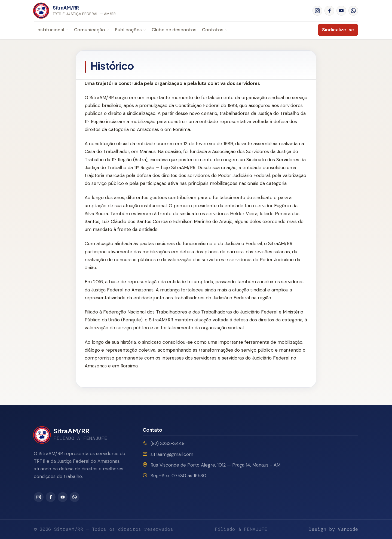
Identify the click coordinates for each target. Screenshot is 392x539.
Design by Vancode (333, 529)
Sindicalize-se (338, 30)
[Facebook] (329, 11)
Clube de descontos (174, 30)
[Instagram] (317, 11)
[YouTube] (341, 11)
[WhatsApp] (353, 11)
